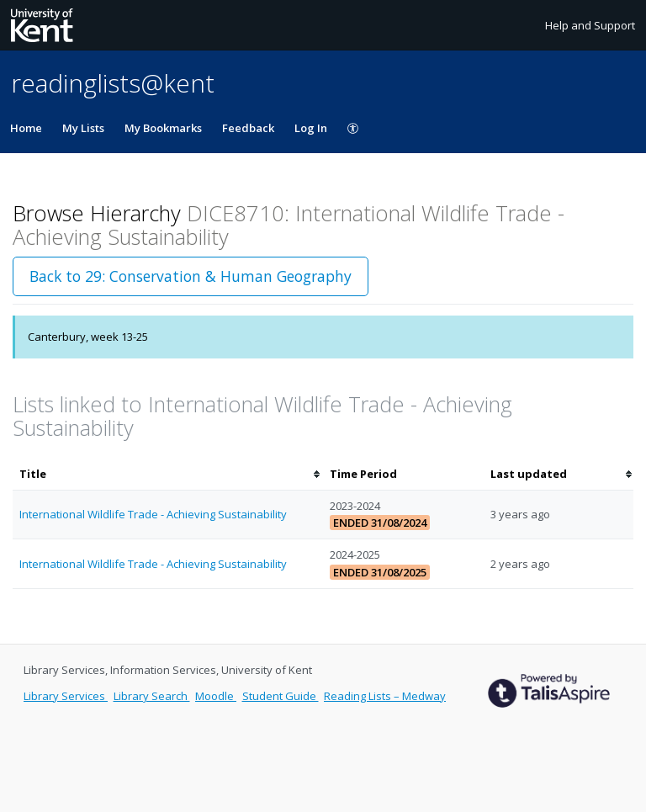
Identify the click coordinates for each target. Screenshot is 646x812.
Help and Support (590, 25)
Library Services (66, 696)
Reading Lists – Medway (385, 696)
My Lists (83, 128)
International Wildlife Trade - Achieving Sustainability (153, 514)
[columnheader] (168, 474)
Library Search (152, 696)
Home (26, 128)
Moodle (216, 696)
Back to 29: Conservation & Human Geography (191, 276)
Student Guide (281, 696)
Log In (311, 128)
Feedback (248, 128)
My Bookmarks (163, 128)
